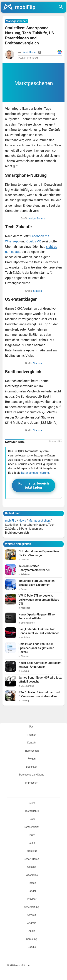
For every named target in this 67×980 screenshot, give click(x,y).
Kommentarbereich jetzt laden (34, 485)
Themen (32, 735)
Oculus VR (34, 241)
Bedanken (32, 767)
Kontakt (32, 743)
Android (32, 923)
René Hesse (29, 52)
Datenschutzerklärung (35, 473)
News (32, 803)
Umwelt (32, 915)
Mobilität (32, 851)
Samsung (32, 939)
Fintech (32, 883)
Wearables (32, 875)
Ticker (32, 819)
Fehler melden (56, 441)
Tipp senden (32, 751)
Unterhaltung (32, 907)
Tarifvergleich (32, 827)
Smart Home (32, 859)
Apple (32, 931)
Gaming (32, 867)
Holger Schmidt (37, 219)
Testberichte (32, 811)
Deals (32, 843)
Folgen (32, 759)
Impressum (32, 783)
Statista (37, 291)
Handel (32, 891)
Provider (32, 899)
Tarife (32, 835)
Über (32, 727)
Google (32, 947)
